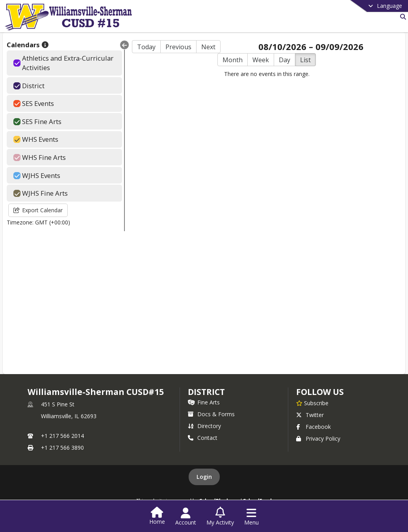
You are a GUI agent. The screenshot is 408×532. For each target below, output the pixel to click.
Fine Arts (204, 402)
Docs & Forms (211, 414)
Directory (204, 426)
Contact (203, 438)
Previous (178, 47)
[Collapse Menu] (124, 45)
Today (146, 47)
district (206, 392)
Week (261, 60)
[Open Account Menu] (186, 517)
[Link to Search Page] (402, 17)
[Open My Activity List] (220, 517)
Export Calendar (38, 210)
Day (285, 60)
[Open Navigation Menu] (251, 517)
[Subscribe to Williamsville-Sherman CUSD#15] (312, 403)
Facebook (313, 427)
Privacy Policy (318, 438)
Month (233, 60)
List (305, 60)
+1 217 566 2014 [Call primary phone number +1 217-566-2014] (62, 436)
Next (208, 47)
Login (204, 477)
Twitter (310, 415)
